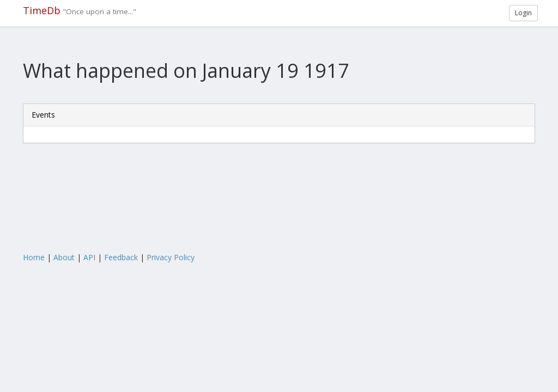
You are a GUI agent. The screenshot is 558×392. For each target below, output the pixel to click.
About (64, 257)
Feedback (121, 257)
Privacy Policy (171, 257)
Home (34, 257)
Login (523, 13)
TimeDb (42, 10)
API (89, 257)
